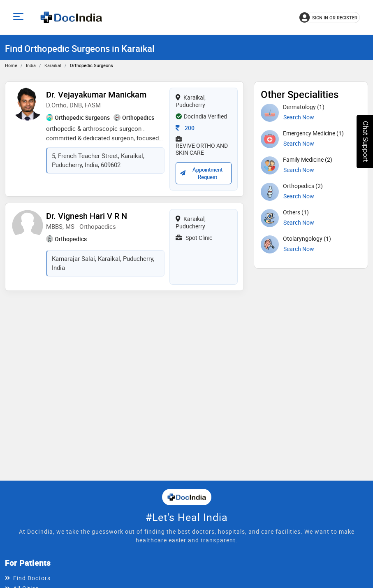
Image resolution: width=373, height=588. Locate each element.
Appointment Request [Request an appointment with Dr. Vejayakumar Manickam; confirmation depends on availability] (201, 173)
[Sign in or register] (330, 17)
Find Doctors (32, 578)
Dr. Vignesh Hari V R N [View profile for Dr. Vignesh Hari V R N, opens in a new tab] (87, 216)
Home (11, 65)
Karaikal (53, 65)
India (31, 65)
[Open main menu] (20, 17)
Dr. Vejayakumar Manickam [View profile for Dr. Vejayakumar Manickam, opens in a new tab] (96, 94)
